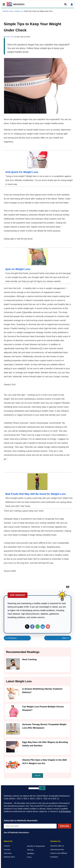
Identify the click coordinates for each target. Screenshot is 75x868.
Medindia (6, 11)
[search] (34, 788)
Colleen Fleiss (10, 37)
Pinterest (48, 627)
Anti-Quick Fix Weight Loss (22, 172)
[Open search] (65, 4)
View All (38, 776)
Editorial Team (9, 857)
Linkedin (43, 627)
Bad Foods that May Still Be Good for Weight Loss (36, 494)
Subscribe (64, 826)
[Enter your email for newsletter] (30, 826)
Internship (8, 853)
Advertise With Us (57, 846)
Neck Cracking (29, 659)
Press (29, 857)
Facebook (32, 627)
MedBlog (30, 853)
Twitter (27, 627)
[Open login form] (72, 4)
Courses (7, 849)
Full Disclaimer (65, 811)
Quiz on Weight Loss (18, 269)
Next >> (66, 638)
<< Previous (11, 638)
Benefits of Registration (36, 846)
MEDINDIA (16, 4)
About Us (8, 841)
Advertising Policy (57, 849)
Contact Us (55, 841)
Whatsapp (37, 627)
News (12, 11)
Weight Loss (19, 11)
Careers (7, 846)
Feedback (54, 857)
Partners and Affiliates (59, 853)
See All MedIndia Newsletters (17, 833)
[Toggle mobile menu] (3, 4)
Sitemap (30, 850)
